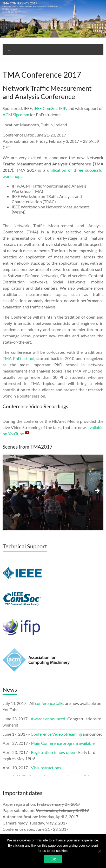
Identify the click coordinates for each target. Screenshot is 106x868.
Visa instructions (46, 768)
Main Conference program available (63, 743)
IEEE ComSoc (45, 108)
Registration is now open (53, 752)
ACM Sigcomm (16, 114)
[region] (53, 492)
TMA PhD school (18, 358)
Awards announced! (49, 719)
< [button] (9, 491)
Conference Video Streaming (56, 734)
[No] (100, 851)
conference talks (50, 703)
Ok (53, 859)
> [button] (97, 491)
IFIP (62, 108)
